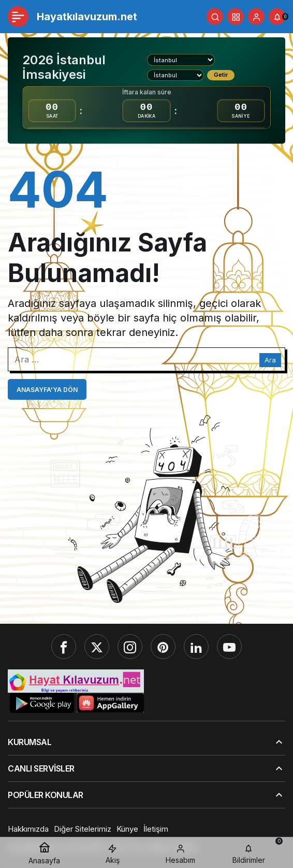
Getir (221, 75)
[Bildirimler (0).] (277, 17)
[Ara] (215, 17)
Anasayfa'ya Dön (47, 390)
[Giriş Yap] (256, 17)
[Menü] (18, 17)
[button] (236, 17)
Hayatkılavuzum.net (87, 17)
